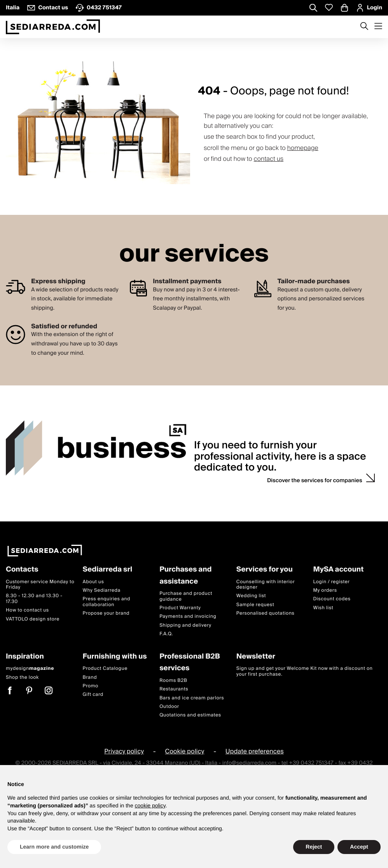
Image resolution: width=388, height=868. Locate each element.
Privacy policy (124, 751)
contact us (269, 159)
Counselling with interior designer (266, 585)
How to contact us (27, 610)
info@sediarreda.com (249, 763)
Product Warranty (180, 608)
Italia (13, 8)
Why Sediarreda (102, 590)
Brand (90, 677)
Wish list (323, 608)
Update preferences (255, 751)
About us (94, 582)
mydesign (30, 668)
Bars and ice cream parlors (192, 698)
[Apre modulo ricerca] (313, 9)
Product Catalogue (105, 668)
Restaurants (174, 689)
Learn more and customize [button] (54, 847)
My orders (325, 590)
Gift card (93, 695)
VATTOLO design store (33, 619)
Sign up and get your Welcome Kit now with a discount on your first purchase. (305, 671)
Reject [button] (314, 847)
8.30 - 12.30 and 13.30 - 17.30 (34, 599)
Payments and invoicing (188, 616)
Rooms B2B (173, 681)
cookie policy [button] (150, 805)
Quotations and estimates (190, 715)
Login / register (331, 582)
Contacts (22, 570)
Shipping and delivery (185, 625)
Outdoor (169, 707)
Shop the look (22, 677)
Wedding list (251, 596)
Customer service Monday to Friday (40, 585)
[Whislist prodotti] (329, 8)
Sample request (255, 605)
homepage (302, 148)
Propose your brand (106, 613)
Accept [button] (359, 847)
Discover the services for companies (315, 481)
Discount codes (332, 599)
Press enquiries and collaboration (107, 602)
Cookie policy (185, 751)
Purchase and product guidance (186, 596)
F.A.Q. (166, 634)
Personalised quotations (266, 613)
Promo (91, 686)
